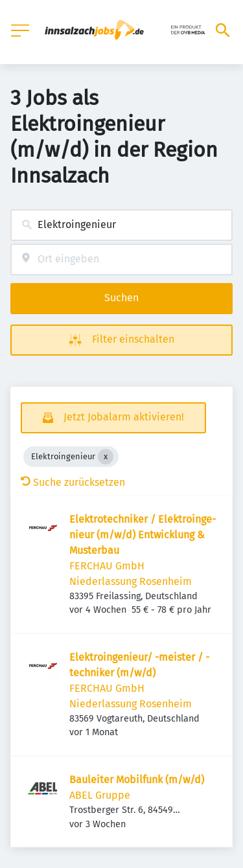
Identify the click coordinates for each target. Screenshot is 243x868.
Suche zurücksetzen (73, 482)
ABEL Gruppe (100, 795)
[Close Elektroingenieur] (106, 457)
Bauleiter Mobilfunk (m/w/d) (137, 780)
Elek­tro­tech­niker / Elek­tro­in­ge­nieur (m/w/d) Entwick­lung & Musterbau (143, 535)
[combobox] (121, 225)
